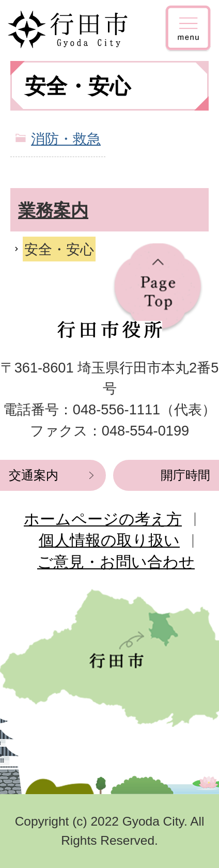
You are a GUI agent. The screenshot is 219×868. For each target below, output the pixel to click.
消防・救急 (66, 139)
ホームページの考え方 (103, 519)
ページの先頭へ (158, 288)
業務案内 (53, 210)
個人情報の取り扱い (109, 540)
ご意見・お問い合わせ (116, 562)
